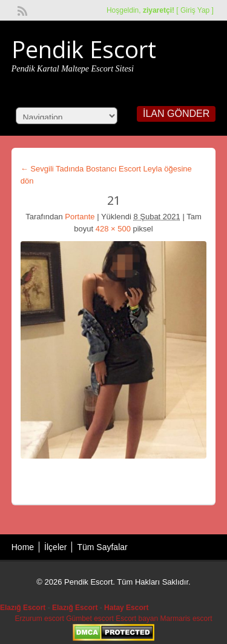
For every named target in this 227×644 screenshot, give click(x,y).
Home (23, 547)
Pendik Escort (84, 49)
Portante (80, 217)
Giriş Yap (195, 10)
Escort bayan (137, 619)
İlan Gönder (176, 114)
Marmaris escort (186, 619)
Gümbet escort (90, 619)
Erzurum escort (39, 619)
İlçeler (55, 547)
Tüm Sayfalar (102, 547)
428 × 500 (113, 229)
